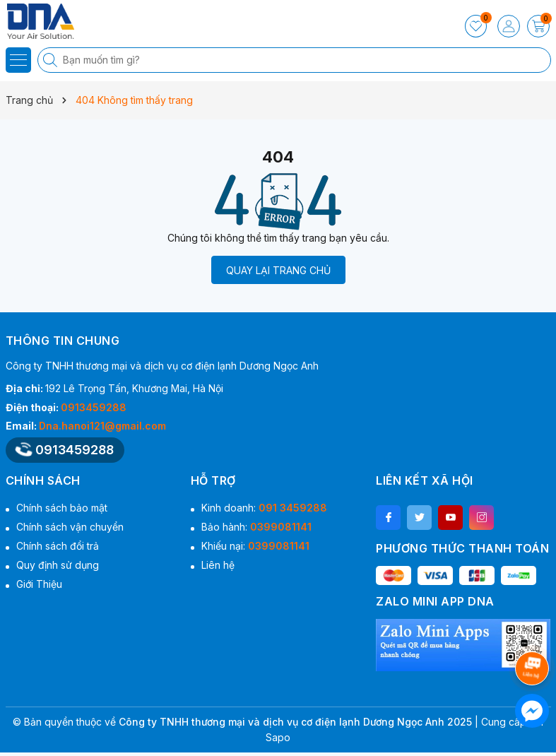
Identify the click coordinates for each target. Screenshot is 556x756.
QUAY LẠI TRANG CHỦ (278, 270)
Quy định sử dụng (58, 565)
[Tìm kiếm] (52, 60)
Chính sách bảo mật (62, 508)
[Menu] (18, 60)
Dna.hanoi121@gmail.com (102, 426)
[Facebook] (388, 518)
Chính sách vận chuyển (70, 527)
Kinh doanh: (264, 508)
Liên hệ (218, 565)
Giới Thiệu (39, 584)
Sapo (278, 737)
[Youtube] (450, 518)
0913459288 (94, 407)
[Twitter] (419, 518)
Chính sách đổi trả (58, 546)
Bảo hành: (256, 527)
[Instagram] (481, 518)
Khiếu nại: (255, 546)
